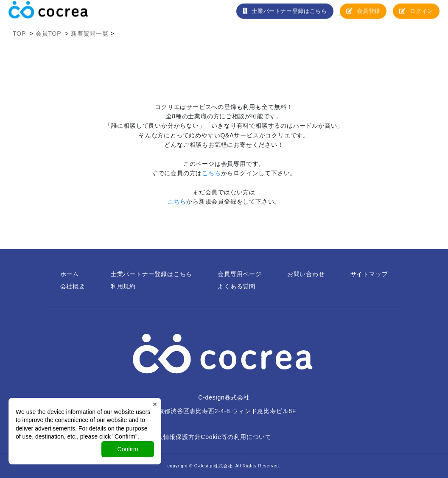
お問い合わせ (306, 274)
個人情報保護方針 (176, 437)
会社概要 (73, 286)
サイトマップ (369, 274)
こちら (211, 173)
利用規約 (123, 286)
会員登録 (363, 14)
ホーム (70, 274)
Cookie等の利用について (236, 437)
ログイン (416, 14)
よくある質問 (237, 286)
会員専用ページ (240, 274)
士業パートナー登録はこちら (284, 14)
